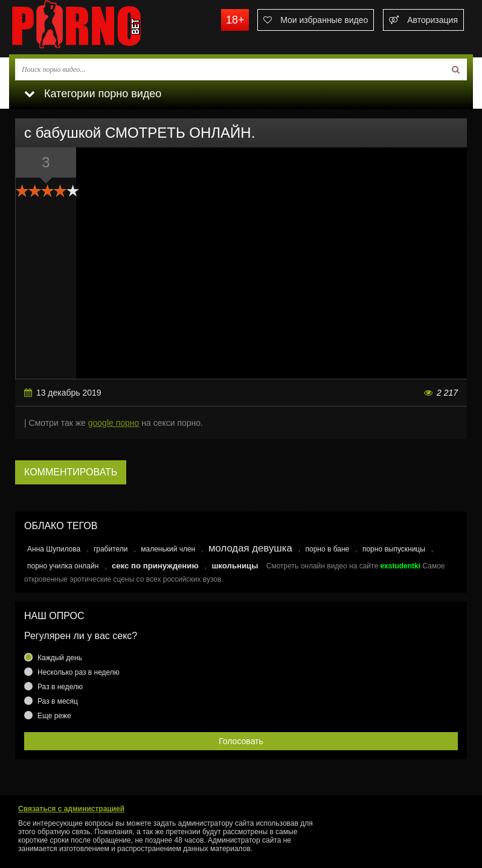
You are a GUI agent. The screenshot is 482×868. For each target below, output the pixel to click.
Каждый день (60, 658)
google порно (114, 423)
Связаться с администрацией (71, 809)
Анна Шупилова (54, 549)
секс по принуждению (155, 566)
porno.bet (100, 27)
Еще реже (54, 716)
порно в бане (327, 549)
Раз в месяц (58, 701)
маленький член (168, 549)
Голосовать (241, 741)
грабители (111, 549)
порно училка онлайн (63, 566)
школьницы (235, 566)
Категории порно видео (93, 94)
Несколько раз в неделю (79, 672)
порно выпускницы (394, 549)
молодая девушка (250, 548)
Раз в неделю (60, 687)
